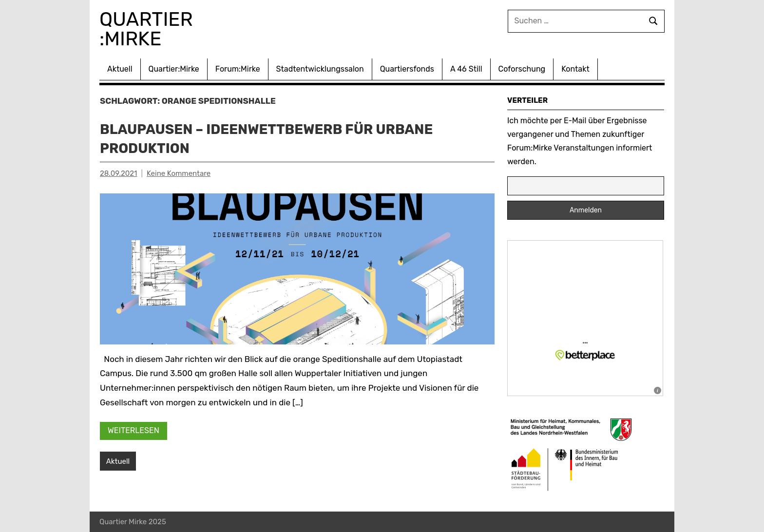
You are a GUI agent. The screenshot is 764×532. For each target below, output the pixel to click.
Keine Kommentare (179, 173)
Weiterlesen (134, 430)
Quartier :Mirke (149, 29)
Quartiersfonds (407, 69)
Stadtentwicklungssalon (320, 69)
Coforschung (522, 69)
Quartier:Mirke (174, 69)
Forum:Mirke (238, 69)
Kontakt (575, 69)
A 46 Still (466, 69)
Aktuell (120, 69)
